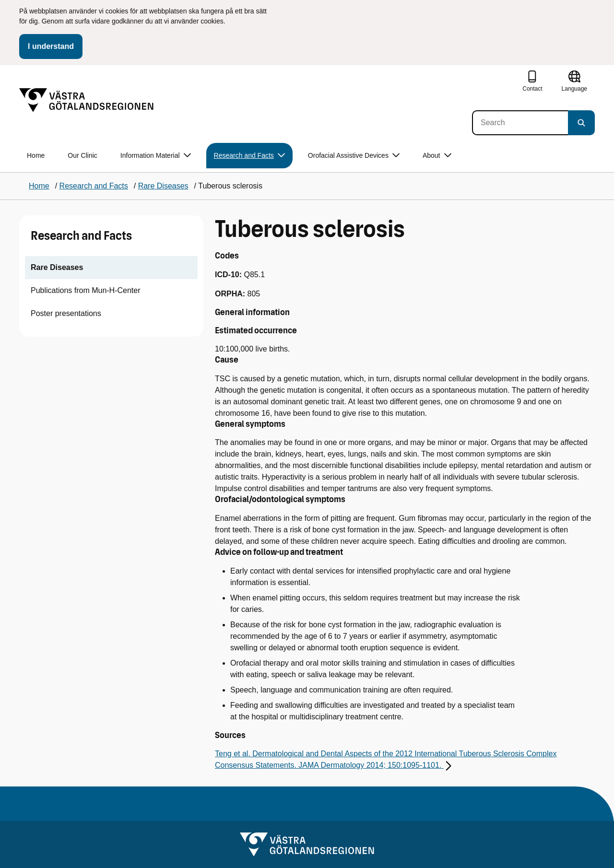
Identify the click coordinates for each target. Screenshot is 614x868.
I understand (51, 46)
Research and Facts (81, 236)
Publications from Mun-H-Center (86, 290)
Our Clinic (82, 155)
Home (36, 155)
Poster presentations (66, 313)
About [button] (437, 156)
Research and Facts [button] (249, 156)
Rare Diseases (57, 267)
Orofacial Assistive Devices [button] (354, 156)
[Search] (520, 123)
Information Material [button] (156, 156)
